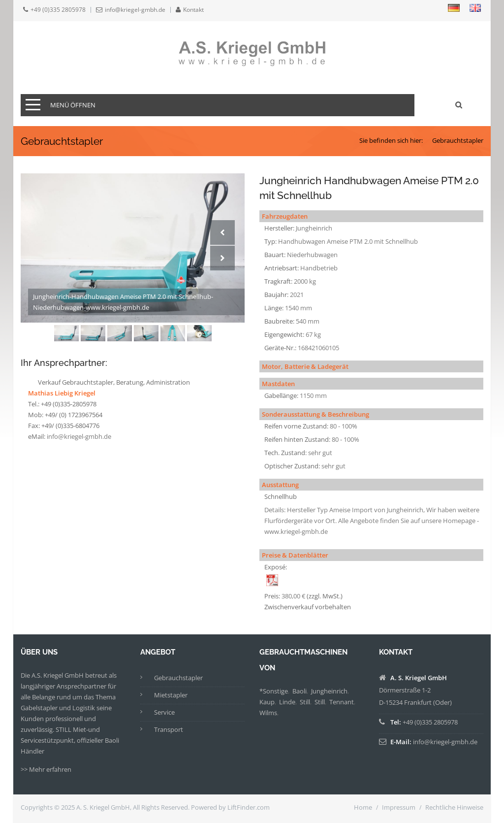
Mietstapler (171, 695)
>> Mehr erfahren (46, 769)
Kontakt (193, 10)
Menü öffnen (73, 105)
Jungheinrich (329, 691)
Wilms (268, 713)
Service (164, 712)
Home (363, 807)
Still (305, 702)
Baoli (299, 691)
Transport (169, 729)
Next (222, 258)
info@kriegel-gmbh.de (135, 10)
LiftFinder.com (249, 807)
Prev (222, 232)
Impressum (399, 807)
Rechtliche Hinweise (454, 807)
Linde (287, 702)
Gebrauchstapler (178, 678)
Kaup (267, 702)
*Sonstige (274, 691)
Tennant (342, 702)
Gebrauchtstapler (458, 140)
